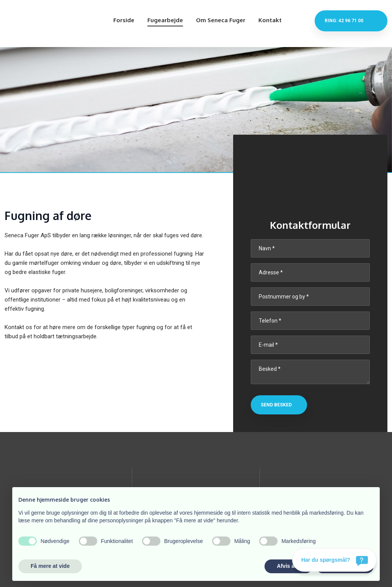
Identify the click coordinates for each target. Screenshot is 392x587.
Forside (124, 20)
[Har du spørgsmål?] (334, 560)
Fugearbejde (165, 20)
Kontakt (270, 20)
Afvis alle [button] (288, 566)
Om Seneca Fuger (221, 20)
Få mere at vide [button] (50, 566)
